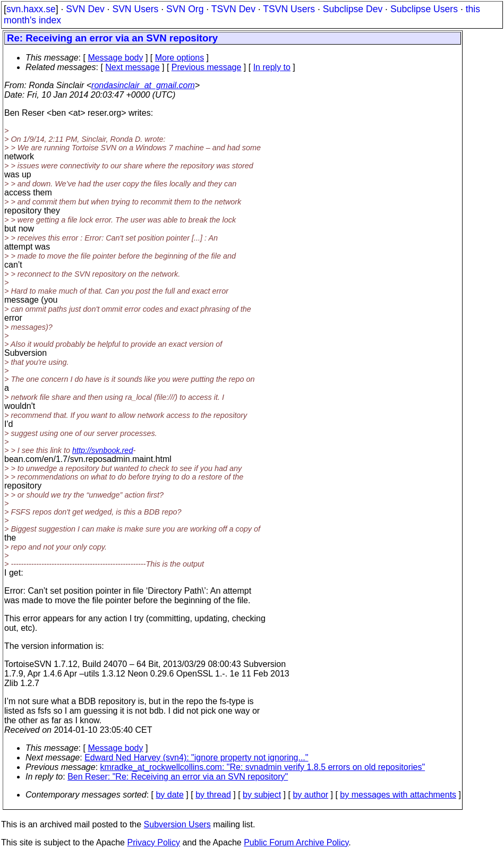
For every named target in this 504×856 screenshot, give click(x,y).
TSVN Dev (233, 9)
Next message (132, 67)
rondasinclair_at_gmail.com (143, 85)
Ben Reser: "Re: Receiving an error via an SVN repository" (178, 777)
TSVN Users (289, 9)
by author (310, 795)
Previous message (207, 67)
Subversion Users (177, 824)
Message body (115, 58)
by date (169, 795)
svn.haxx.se (31, 9)
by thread (213, 795)
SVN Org (185, 9)
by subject (262, 795)
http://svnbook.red (102, 450)
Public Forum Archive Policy (296, 842)
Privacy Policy (153, 842)
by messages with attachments (398, 795)
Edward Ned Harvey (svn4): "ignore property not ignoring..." (196, 757)
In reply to (272, 67)
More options (180, 58)
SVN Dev (85, 9)
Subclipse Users (424, 9)
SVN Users (135, 9)
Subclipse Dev (353, 9)
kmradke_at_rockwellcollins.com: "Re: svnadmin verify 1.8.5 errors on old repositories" (263, 767)
